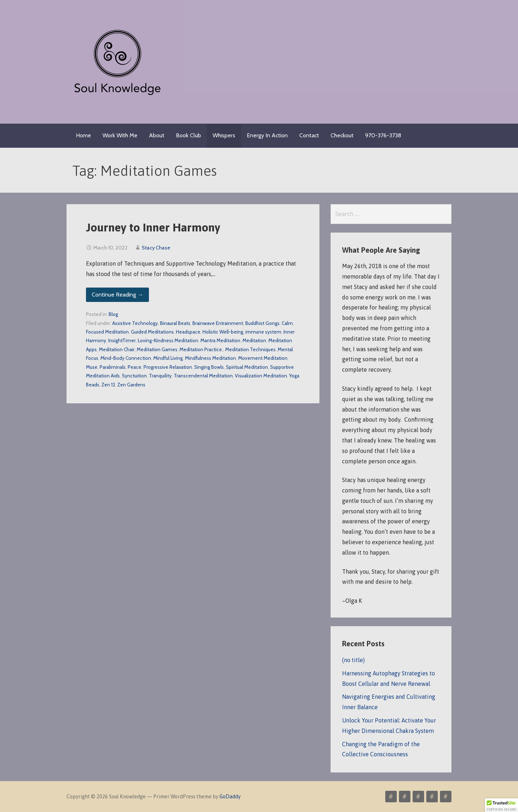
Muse (92, 367)
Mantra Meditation (220, 340)
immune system (263, 332)
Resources (446, 797)
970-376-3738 (383, 135)
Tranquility (160, 376)
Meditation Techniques (250, 349)
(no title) (353, 660)
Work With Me (120, 135)
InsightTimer (122, 340)
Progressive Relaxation (168, 367)
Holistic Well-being (223, 332)
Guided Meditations (152, 332)
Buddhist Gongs (262, 323)
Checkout (342, 135)
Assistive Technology (135, 323)
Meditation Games (157, 349)
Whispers (224, 135)
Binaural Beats (175, 323)
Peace (135, 367)
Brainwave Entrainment (218, 323)
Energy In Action (267, 135)
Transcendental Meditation (203, 376)
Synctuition (134, 376)
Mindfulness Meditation (210, 358)
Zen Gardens (131, 385)
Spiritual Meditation (247, 367)
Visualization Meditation (261, 376)
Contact (309, 135)
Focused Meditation (107, 332)
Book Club (188, 135)
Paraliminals (113, 367)
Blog (113, 314)
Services (391, 797)
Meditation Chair (117, 349)
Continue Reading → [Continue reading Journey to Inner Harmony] (117, 295)
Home (83, 135)
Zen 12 (108, 385)
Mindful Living (168, 358)
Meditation (254, 340)
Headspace (188, 332)
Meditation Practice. (201, 349)
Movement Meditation (263, 358)
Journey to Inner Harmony (153, 227)
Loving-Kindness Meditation (168, 340)
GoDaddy (230, 797)
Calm (287, 323)
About (157, 135)
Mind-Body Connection (126, 358)
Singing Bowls (209, 367)
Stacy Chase (156, 248)
